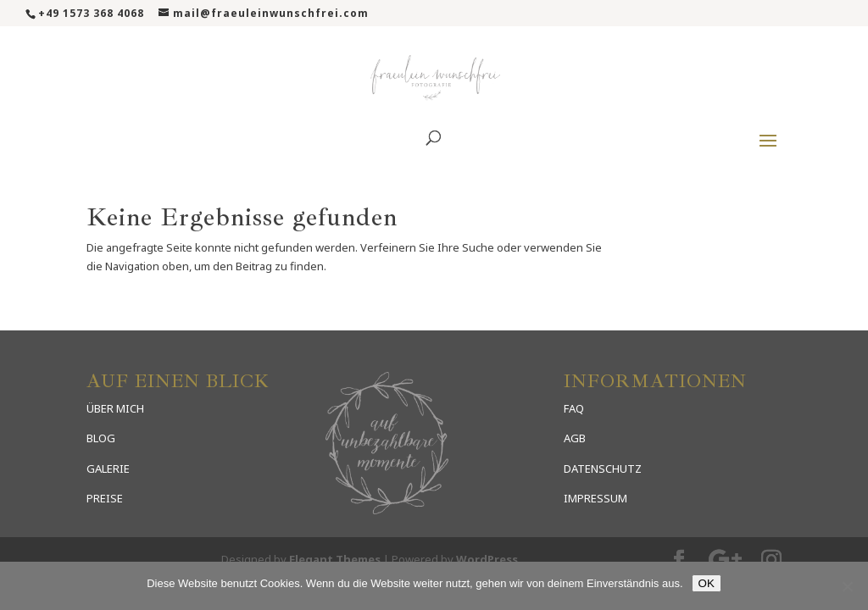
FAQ (574, 408)
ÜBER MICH (115, 408)
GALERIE (108, 469)
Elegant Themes (335, 559)
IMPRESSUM (595, 498)
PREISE (105, 498)
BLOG (101, 438)
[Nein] (847, 586)
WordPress (487, 559)
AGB (575, 438)
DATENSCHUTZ (603, 469)
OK (707, 583)
